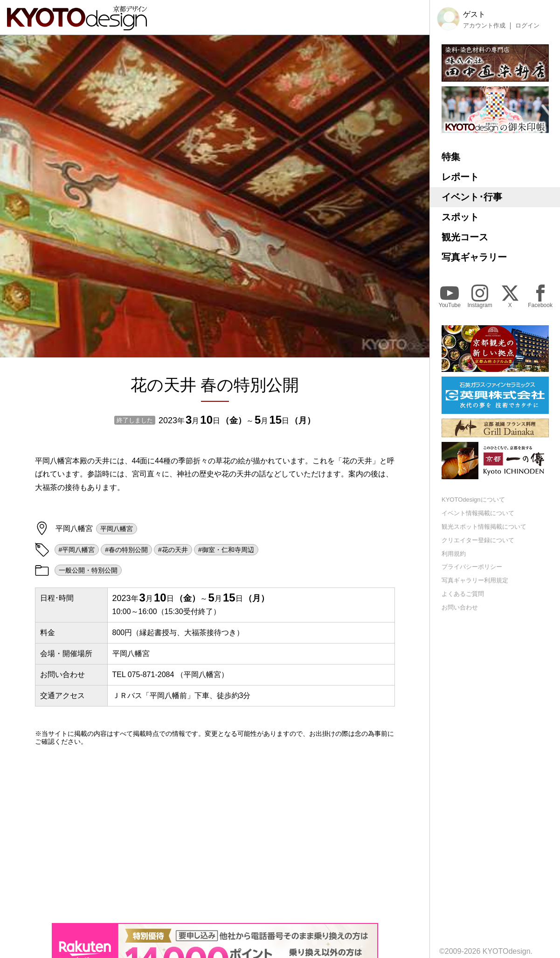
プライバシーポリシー (472, 567)
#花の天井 (173, 550)
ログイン (527, 26)
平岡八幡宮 (117, 529)
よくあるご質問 (463, 594)
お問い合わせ (460, 607)
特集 (451, 157)
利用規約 (454, 554)
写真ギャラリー (474, 257)
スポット (460, 217)
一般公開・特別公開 (88, 570)
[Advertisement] (215, 834)
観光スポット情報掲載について (484, 527)
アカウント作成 (484, 26)
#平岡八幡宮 (77, 550)
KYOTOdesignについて (473, 500)
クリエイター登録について (478, 540)
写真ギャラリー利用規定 (475, 580)
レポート (460, 177)
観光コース (465, 237)
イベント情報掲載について (478, 513)
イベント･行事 (472, 197)
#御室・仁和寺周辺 (226, 550)
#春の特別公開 (126, 550)
